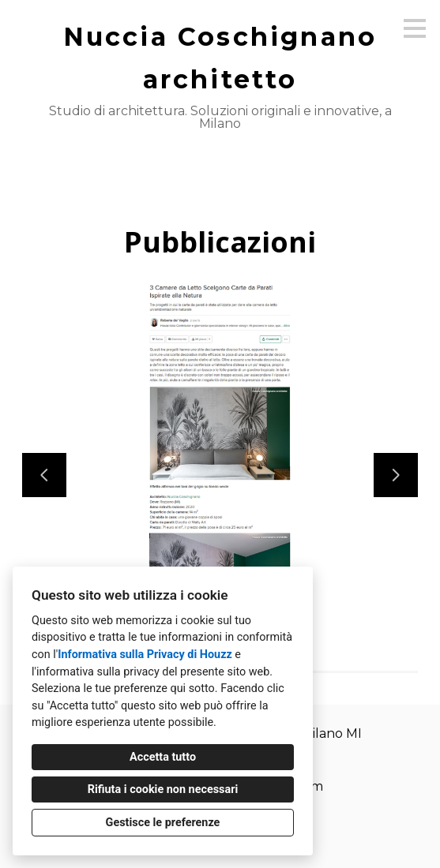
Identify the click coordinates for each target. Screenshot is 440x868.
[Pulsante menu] (415, 28)
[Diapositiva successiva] (396, 475)
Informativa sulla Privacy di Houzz (145, 655)
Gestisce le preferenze (163, 823)
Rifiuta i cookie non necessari (163, 789)
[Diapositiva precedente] (44, 475)
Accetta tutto (163, 757)
